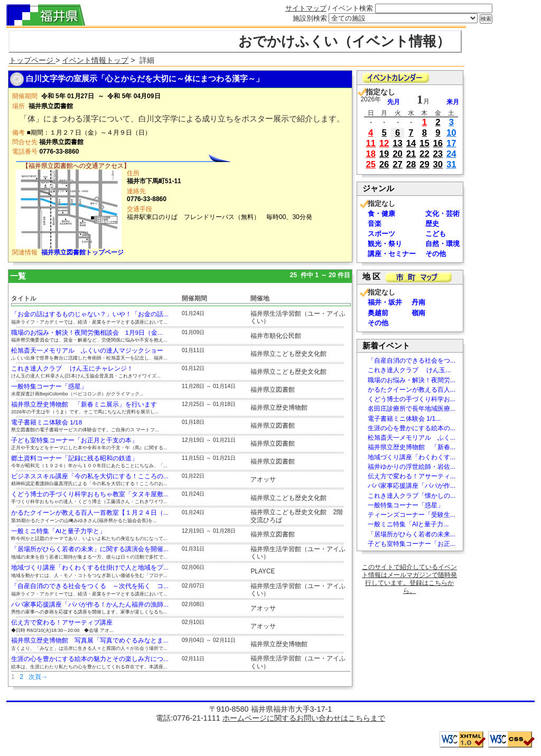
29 (425, 164)
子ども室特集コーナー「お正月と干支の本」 (74, 440)
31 (451, 164)
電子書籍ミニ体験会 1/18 (46, 422)
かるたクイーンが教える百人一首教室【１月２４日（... (90, 513)
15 (425, 143)
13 (398, 143)
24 (451, 154)
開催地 (260, 298)
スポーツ (381, 234)
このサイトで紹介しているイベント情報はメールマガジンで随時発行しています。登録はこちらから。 (409, 579)
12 (384, 143)
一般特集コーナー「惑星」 (49, 386)
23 (438, 154)
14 (411, 143)
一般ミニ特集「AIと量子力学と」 (58, 531)
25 (371, 164)
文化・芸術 (442, 214)
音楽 (375, 224)
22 (425, 154)
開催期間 (194, 298)
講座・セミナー (392, 254)
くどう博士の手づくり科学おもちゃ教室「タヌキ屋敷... (90, 494)
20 (398, 154)
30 (438, 164)
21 (411, 154)
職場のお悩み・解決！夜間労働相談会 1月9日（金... (87, 333)
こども (436, 234)
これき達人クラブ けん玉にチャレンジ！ (72, 368)
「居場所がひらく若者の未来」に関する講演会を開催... (90, 549)
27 (398, 164)
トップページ (32, 60)
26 (384, 164)
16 (438, 143)
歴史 (432, 224)
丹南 (418, 302)
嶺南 (418, 313)
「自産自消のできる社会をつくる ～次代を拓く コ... (90, 586)
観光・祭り (385, 244)
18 (371, 154)
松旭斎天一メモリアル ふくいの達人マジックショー (87, 351)
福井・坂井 (385, 302)
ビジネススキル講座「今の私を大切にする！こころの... (90, 476)
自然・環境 (442, 244)
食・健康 (381, 214)
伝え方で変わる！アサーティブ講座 (62, 622)
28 (411, 164)
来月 (453, 102)
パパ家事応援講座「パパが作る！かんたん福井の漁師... (90, 604)
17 (451, 143)
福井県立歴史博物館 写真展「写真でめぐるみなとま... (90, 640)
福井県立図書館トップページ (82, 252)
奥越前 (378, 313)
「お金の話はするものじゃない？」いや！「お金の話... (90, 314)
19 (384, 154)
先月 (394, 102)
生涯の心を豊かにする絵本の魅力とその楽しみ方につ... (90, 659)
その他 (436, 254)
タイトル (24, 298)
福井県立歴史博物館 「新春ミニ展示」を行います (84, 404)
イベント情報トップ (95, 60)
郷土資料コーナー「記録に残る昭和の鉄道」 (74, 458)
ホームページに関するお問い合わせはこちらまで (304, 718)
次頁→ (38, 677)
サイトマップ (306, 8)
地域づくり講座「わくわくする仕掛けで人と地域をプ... (90, 568)
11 (371, 143)
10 (451, 133)
